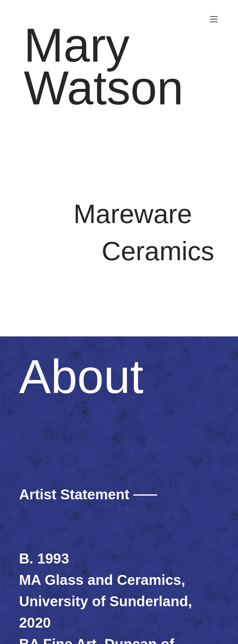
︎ (214, 19)
